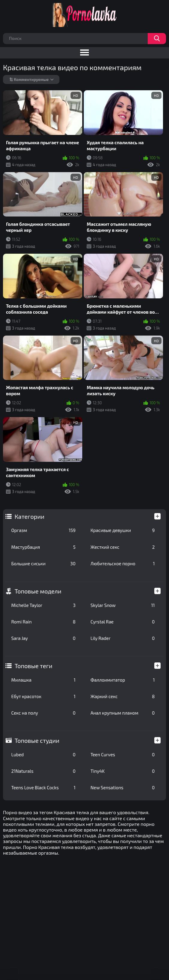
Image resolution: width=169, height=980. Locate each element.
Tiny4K (123, 771)
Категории (30, 516)
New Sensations (123, 787)
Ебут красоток (44, 696)
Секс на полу (44, 713)
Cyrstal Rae (123, 622)
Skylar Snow (123, 605)
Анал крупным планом (123, 713)
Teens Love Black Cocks (44, 787)
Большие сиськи (44, 563)
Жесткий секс (123, 547)
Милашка (44, 680)
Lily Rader (123, 638)
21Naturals (44, 771)
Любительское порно (123, 563)
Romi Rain (44, 622)
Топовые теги (34, 666)
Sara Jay (44, 638)
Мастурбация (44, 547)
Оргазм (44, 530)
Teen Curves (123, 754)
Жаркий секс (123, 696)
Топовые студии (37, 740)
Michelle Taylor (44, 605)
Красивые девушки (123, 530)
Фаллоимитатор (123, 680)
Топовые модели (38, 591)
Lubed (44, 754)
